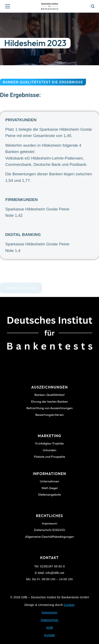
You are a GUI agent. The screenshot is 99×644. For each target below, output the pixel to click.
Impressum (49, 612)
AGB (49, 627)
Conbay (69, 605)
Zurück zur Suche (21, 289)
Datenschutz (49, 620)
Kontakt (50, 635)
